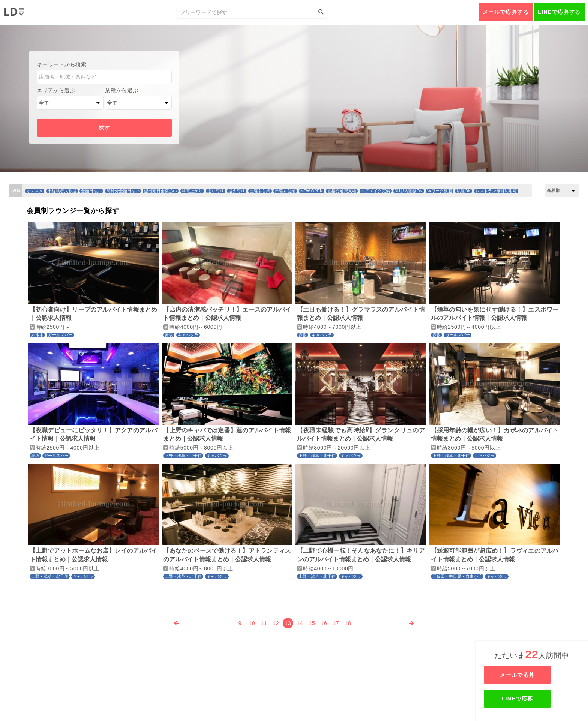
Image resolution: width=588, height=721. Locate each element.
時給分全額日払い (123, 191)
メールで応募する (506, 12)
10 (252, 623)
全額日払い (91, 191)
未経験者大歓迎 (62, 191)
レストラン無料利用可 (496, 191)
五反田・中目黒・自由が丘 (457, 576)
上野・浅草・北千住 (183, 456)
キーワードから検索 (61, 64)
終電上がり (192, 191)
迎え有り (237, 191)
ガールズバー (60, 335)
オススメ (34, 191)
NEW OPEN (312, 191)
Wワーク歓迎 (439, 191)
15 (312, 623)
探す (104, 128)
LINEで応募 (532, 699)
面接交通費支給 (342, 191)
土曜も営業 (260, 191)
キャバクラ (188, 335)
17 (336, 623)
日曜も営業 (285, 191)
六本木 (37, 335)
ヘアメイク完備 (376, 191)
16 (324, 623)
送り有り (216, 191)
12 (276, 623)
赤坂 (169, 335)
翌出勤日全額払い (160, 191)
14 (300, 623)
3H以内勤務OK (409, 191)
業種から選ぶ (121, 90)
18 (348, 623)
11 (264, 623)
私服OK (463, 191)
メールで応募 (532, 675)
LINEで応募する (559, 12)
